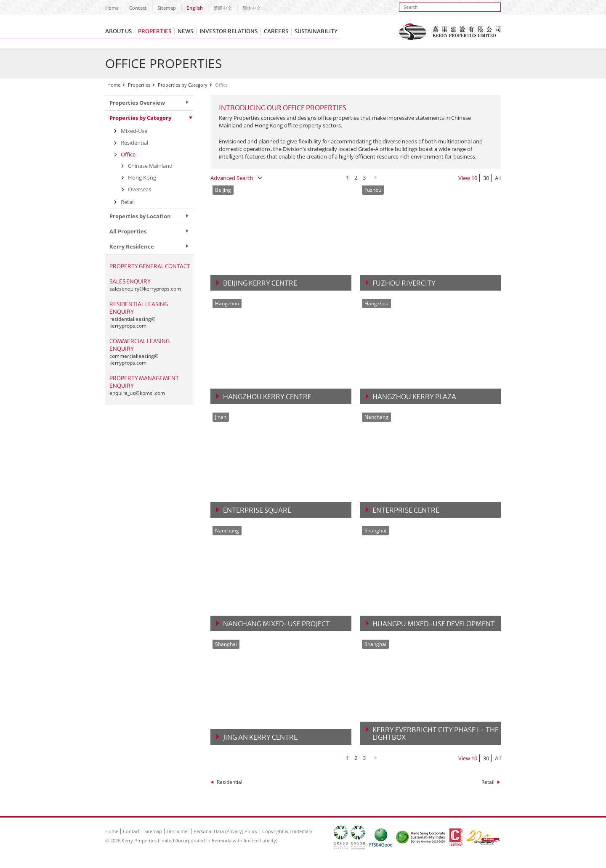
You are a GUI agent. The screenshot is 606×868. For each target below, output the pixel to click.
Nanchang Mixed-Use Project (276, 624)
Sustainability (316, 31)
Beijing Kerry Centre (260, 283)
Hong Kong (142, 177)
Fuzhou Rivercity (404, 283)
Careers (276, 31)
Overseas (140, 189)
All (498, 178)
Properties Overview (137, 103)
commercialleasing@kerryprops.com (134, 359)
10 (474, 178)
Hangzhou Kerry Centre (267, 397)
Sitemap (167, 8)
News (185, 31)
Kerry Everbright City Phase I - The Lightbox (436, 733)
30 (486, 178)
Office (128, 154)
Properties (155, 31)
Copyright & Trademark (287, 831)
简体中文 (252, 8)
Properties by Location (140, 216)
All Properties (128, 231)
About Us (118, 31)
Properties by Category (183, 85)
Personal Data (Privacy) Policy (226, 831)
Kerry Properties (450, 32)
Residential (230, 782)
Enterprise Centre (406, 510)
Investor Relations (229, 31)
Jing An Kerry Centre (260, 737)
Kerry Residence (132, 246)
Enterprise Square (257, 510)
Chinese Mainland (150, 166)
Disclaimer (178, 831)
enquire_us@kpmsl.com (137, 393)
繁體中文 (223, 8)
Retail (488, 782)
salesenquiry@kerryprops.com (145, 289)
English (195, 8)
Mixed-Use (134, 131)
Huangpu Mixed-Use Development (434, 624)
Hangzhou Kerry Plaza (414, 397)
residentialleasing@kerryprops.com (133, 322)
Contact (138, 8)
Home (112, 8)
